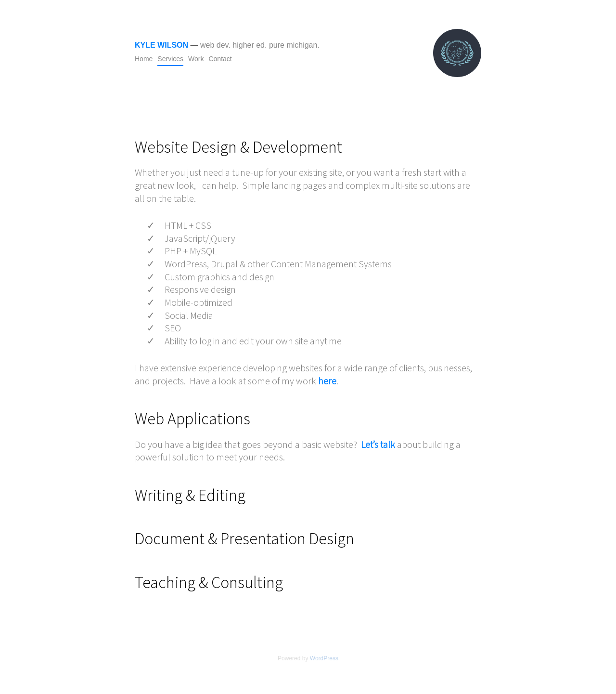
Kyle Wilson (161, 45)
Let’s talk (378, 444)
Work (196, 59)
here (327, 381)
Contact (220, 59)
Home (144, 59)
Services (170, 59)
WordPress (324, 658)
